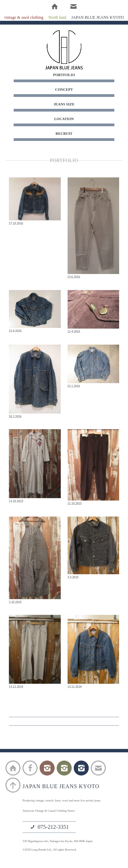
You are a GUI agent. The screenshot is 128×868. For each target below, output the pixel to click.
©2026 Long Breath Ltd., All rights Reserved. (49, 850)
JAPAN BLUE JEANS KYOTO (64, 50)
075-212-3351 (49, 827)
